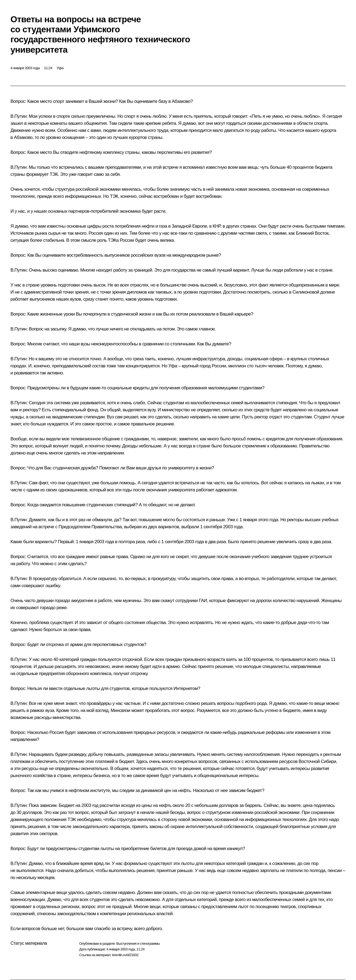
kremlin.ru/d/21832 (125, 955)
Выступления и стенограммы (138, 944)
